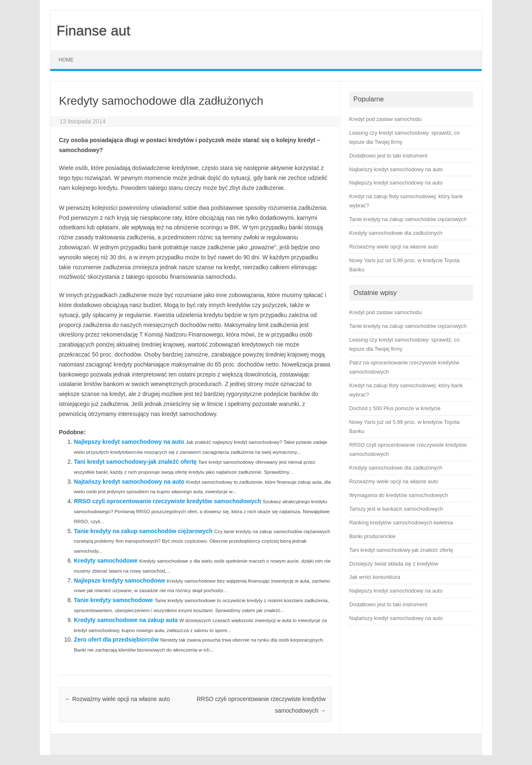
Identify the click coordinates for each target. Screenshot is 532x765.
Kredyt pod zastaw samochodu (385, 312)
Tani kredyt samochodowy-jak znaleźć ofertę (135, 462)
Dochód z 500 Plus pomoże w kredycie (395, 408)
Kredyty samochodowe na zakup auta (126, 620)
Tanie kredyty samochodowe (113, 600)
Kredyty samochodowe (106, 561)
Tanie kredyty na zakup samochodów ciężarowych (143, 531)
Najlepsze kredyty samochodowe (119, 581)
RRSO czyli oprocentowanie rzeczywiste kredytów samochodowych (167, 501)
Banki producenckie (372, 536)
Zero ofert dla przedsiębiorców (116, 640)
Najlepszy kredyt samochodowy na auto (129, 442)
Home (66, 60)
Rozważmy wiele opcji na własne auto (117, 699)
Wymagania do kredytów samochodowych (399, 495)
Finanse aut (94, 30)
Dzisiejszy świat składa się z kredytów (394, 564)
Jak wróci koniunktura (374, 577)
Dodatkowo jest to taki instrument (388, 604)
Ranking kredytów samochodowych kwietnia (401, 523)
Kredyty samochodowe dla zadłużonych (396, 468)
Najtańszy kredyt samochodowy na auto (129, 482)
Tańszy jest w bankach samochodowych (396, 509)
